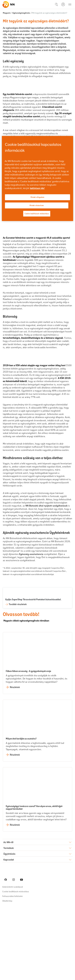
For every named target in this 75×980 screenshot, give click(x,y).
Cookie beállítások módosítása (15, 965)
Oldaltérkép (7, 974)
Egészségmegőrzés (21, 13)
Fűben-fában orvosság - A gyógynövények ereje (28, 744)
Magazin (7, 13)
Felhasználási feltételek (12, 969)
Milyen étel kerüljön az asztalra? (21, 812)
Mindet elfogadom (37, 197)
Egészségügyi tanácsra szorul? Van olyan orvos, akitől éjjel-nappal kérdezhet (34, 881)
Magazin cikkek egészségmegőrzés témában (27, 693)
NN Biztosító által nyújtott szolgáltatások (46, 578)
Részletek (15, 760)
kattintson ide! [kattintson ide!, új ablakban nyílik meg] (37, 188)
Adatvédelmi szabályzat (13, 960)
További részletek (18, 677)
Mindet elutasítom (37, 205)
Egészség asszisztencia (31, 627)
